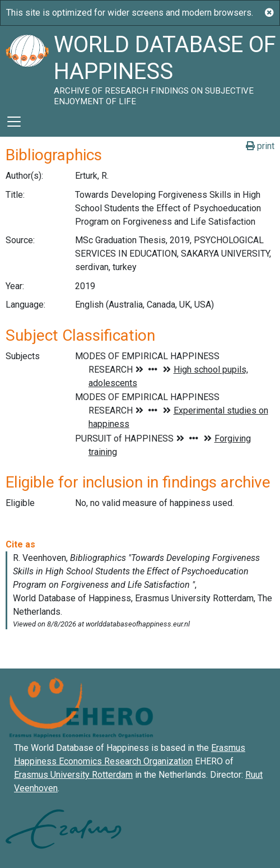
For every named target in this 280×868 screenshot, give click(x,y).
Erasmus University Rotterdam (73, 775)
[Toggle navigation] (14, 122)
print (260, 146)
